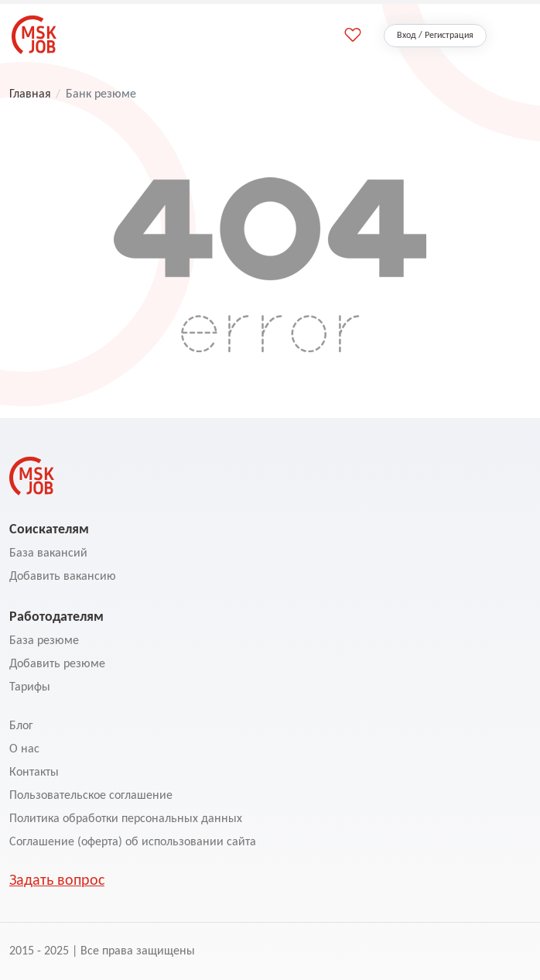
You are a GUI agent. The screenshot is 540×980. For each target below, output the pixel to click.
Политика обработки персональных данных (126, 819)
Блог (21, 726)
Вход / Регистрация (435, 36)
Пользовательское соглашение (91, 796)
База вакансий (48, 553)
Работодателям (56, 616)
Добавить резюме (57, 664)
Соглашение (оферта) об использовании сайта (133, 842)
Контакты (34, 773)
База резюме (44, 641)
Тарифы (30, 687)
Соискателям (49, 529)
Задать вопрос (57, 881)
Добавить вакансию (63, 577)
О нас (24, 749)
